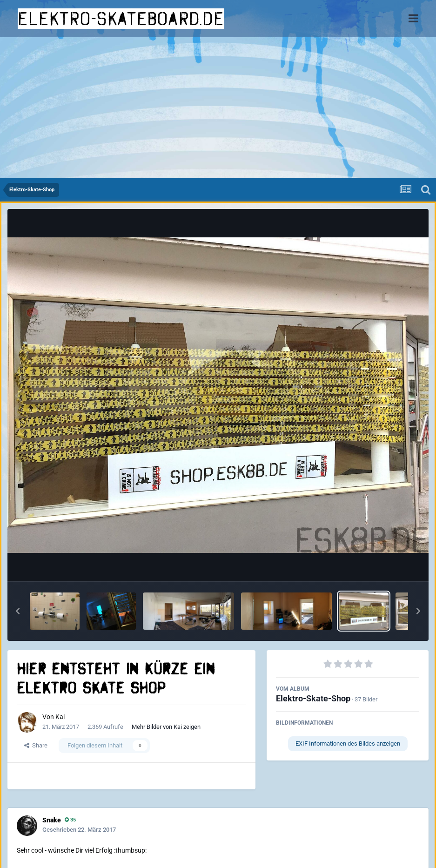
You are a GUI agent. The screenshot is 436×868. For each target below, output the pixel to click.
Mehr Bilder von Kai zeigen (166, 727)
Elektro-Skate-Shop (313, 698)
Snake (52, 820)
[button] (18, 611)
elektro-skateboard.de (121, 19)
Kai (60, 717)
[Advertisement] (218, 108)
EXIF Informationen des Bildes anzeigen (348, 744)
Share (36, 745)
